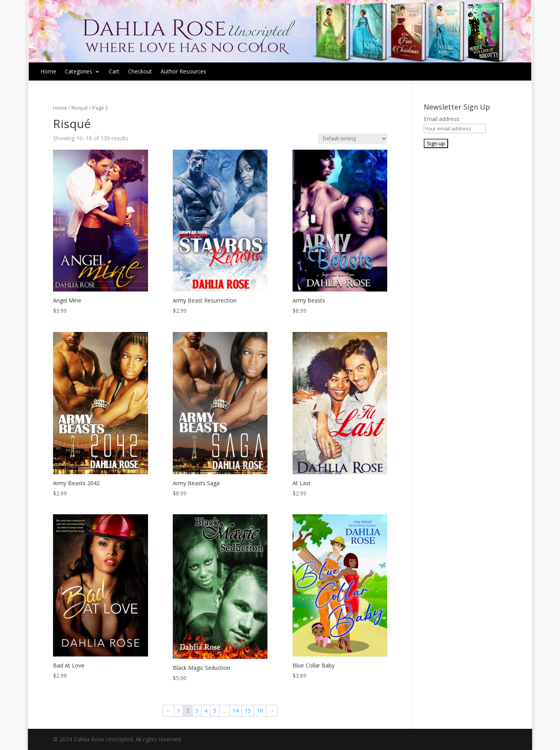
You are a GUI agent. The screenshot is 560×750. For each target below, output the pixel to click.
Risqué (80, 108)
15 (248, 711)
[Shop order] (353, 139)
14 (236, 711)
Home (48, 72)
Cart (114, 72)
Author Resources (183, 72)
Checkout (140, 72)
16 (260, 711)
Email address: (442, 119)
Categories (79, 72)
